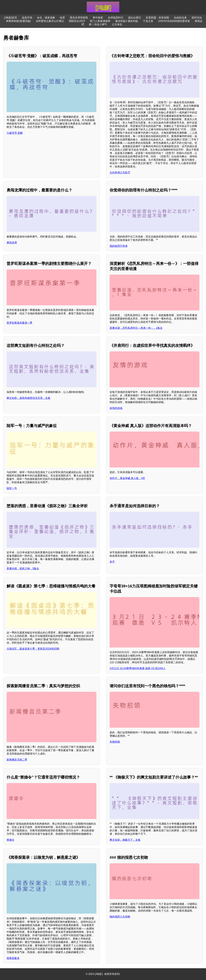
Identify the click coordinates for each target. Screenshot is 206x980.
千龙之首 (148, 21)
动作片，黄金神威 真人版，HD (127, 478)
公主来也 (117, 24)
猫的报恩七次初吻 (120, 917)
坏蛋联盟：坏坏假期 (157, 18)
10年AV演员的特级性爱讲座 (174, 21)
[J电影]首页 (11, 18)
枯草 (62, 18)
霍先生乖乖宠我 (79, 18)
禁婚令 (10, 840)
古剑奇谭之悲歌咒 (120, 173)
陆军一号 (12, 488)
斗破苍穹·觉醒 (15, 133)
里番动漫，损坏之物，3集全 (23, 568)
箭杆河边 (197, 18)
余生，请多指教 (46, 18)
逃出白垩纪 (135, 18)
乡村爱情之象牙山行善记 (50, 21)
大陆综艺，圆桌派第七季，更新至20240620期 (33, 649)
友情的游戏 (116, 408)
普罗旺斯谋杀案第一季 (19, 323)
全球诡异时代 (116, 18)
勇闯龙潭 (12, 243)
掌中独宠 (98, 18)
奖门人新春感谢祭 (100, 21)
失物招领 (115, 742)
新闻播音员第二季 (17, 760)
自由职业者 (180, 18)
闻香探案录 (13, 958)
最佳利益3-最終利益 (127, 21)
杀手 (112, 562)
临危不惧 (27, 18)
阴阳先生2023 (77, 21)
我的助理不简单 (119, 246)
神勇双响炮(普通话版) (18, 21)
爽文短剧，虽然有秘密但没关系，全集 (28, 398)
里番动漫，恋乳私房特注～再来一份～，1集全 (136, 328)
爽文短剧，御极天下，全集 (125, 840)
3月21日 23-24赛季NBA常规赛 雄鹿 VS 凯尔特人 (138, 668)
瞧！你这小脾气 (98, 24)
